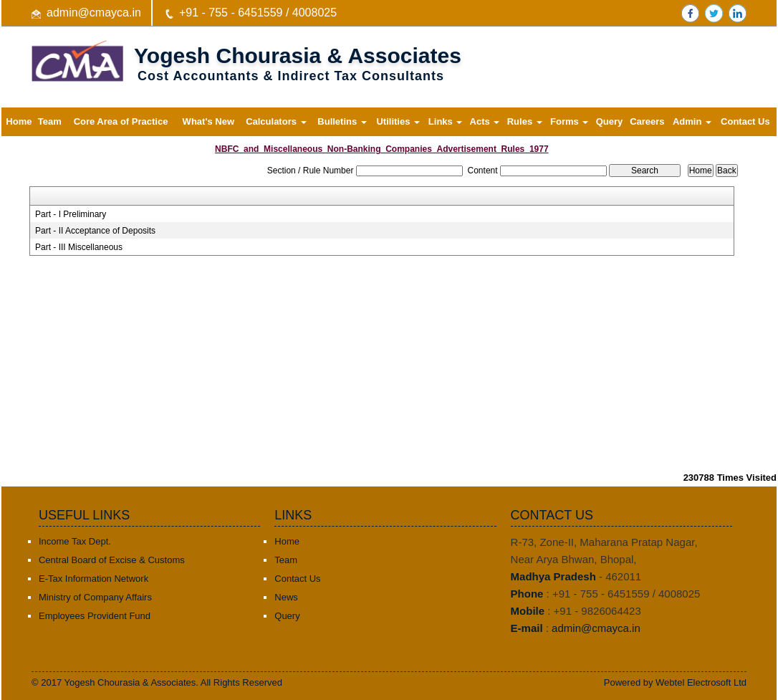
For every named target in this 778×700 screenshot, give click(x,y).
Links (446, 121)
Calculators (276, 121)
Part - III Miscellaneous (79, 247)
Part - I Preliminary (71, 214)
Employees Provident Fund (95, 616)
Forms (569, 121)
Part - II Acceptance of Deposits (95, 231)
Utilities (398, 121)
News (286, 597)
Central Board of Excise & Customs (112, 560)
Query (610, 121)
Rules (525, 121)
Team (50, 121)
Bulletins (342, 121)
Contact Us (745, 121)
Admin (692, 121)
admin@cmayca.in (94, 13)
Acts (485, 121)
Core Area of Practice (121, 121)
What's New (208, 121)
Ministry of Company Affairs (95, 597)
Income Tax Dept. (75, 541)
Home (19, 121)
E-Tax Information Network (93, 579)
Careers (647, 121)
